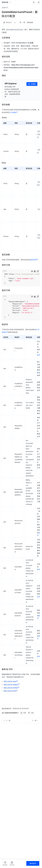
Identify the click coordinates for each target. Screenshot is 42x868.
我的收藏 (30, 22)
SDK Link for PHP (11, 691)
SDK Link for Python (11, 688)
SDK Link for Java (11, 681)
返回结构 (34, 260)
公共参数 (14, 112)
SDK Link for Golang (12, 684)
